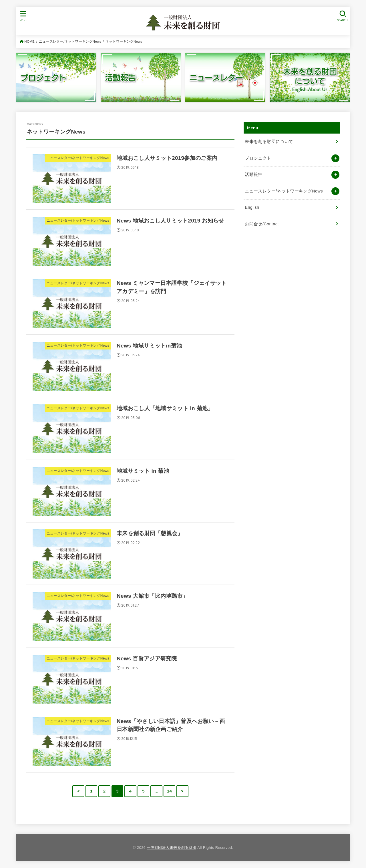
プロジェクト (258, 158)
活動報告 (253, 174)
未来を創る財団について (269, 142)
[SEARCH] (343, 16)
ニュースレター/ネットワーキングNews (284, 191)
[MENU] (23, 16)
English (252, 207)
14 (169, 791)
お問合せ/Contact (262, 224)
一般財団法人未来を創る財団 (171, 848)
